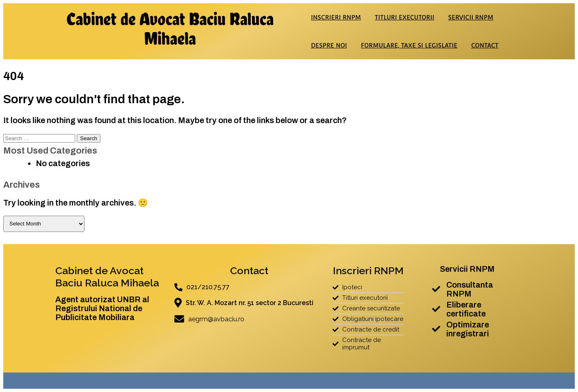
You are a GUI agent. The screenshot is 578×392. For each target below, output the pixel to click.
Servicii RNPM (470, 17)
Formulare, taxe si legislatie (409, 45)
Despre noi (329, 45)
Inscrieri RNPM (336, 17)
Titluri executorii (404, 17)
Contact (485, 45)
